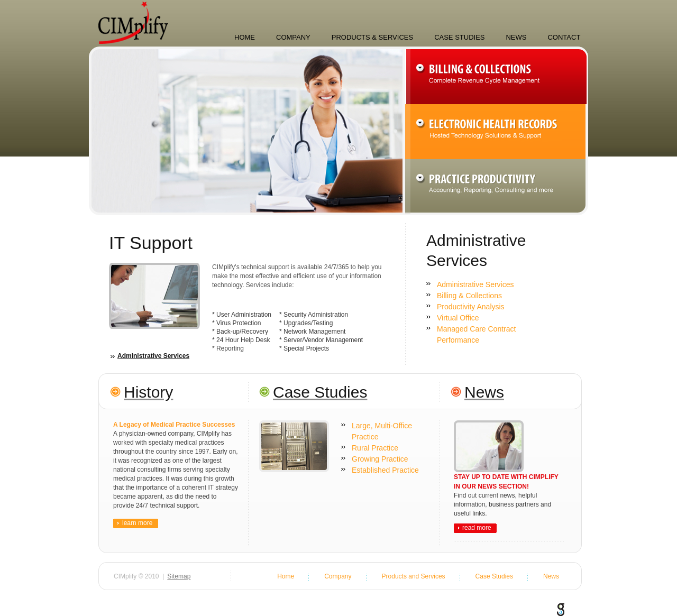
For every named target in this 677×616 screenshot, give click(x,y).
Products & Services (372, 37)
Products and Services (414, 576)
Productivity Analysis (471, 307)
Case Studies (459, 37)
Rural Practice (375, 448)
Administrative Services (153, 356)
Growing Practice (380, 459)
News (516, 37)
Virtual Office (458, 318)
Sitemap (179, 576)
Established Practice (385, 470)
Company (293, 37)
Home (245, 37)
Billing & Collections (469, 296)
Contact (564, 37)
